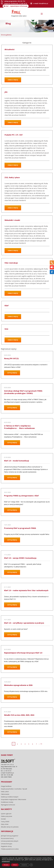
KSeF (7, 306)
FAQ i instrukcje (11, 263)
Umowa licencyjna (7, 844)
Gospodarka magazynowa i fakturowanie (14, 800)
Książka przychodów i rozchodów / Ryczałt (14, 789)
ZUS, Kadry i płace (12, 177)
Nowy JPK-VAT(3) (11, 358)
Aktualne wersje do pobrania (10, 827)
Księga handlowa (6, 786)
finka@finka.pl (43, 3)
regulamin (22, 861)
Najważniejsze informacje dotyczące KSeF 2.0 (23, 653)
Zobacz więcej (13, 80)
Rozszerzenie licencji (7, 838)
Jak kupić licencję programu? (10, 836)
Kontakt (3, 819)
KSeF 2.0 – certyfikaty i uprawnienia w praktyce (24, 623)
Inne (6, 329)
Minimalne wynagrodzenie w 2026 (18, 685)
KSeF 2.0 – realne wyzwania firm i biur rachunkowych (26, 590)
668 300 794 (21, 1)
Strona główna (6, 35)
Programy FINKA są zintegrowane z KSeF (21, 496)
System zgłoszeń (6, 814)
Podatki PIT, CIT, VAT (14, 135)
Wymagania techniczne (8, 805)
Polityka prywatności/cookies (10, 849)
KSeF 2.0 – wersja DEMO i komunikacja (20, 558)
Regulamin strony (6, 846)
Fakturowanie (5, 794)
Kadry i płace (5, 792)
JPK (6, 92)
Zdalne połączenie (7, 816)
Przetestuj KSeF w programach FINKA (20, 528)
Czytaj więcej (12, 373)
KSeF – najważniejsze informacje (16, 6)
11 (41, 744)
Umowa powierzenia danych (10, 841)
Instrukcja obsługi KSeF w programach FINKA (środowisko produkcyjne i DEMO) (23, 392)
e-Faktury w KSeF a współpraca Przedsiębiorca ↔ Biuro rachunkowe (19, 427)
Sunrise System (30, 864)
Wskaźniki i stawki (12, 220)
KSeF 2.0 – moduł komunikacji (17, 461)
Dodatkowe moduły (7, 802)
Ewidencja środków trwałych (10, 797)
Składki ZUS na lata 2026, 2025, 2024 (19, 715)
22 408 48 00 (23, 3)
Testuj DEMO (5, 822)
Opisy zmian (5, 824)
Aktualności (10, 49)
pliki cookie (32, 861)
